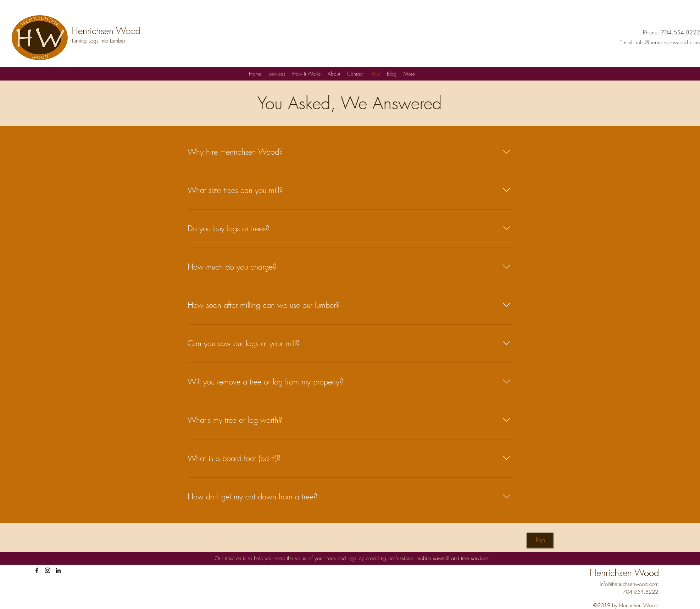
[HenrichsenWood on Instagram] (48, 570)
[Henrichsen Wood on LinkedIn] (58, 570)
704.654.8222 (680, 32)
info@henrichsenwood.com (668, 42)
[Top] (540, 540)
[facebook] (37, 570)
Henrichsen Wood (106, 31)
